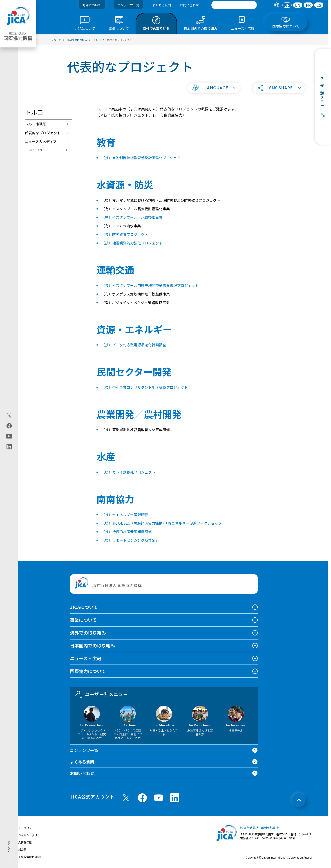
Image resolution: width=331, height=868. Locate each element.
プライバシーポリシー (29, 835)
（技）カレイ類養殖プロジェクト (128, 472)
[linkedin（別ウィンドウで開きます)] (9, 447)
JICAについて (84, 607)
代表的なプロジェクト (43, 133)
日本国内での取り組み (92, 645)
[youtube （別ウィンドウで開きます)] (159, 798)
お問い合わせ (189, 5)
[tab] (276, 5)
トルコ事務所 (36, 124)
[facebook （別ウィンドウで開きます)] (142, 798)
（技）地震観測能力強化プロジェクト (132, 243)
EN (298, 5)
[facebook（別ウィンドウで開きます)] (9, 426)
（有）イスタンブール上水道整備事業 (132, 217)
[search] (234, 5)
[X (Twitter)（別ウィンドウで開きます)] (9, 416)
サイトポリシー (25, 828)
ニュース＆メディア (41, 141)
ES (319, 5)
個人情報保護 (24, 842)
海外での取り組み (88, 633)
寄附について (92, 5)
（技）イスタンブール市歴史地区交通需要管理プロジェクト (150, 285)
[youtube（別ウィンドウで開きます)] (9, 436)
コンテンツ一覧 (128, 5)
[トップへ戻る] (299, 800)
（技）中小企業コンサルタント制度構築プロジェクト (145, 387)
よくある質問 (161, 5)
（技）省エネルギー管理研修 (125, 515)
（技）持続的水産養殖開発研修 (127, 532)
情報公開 (21, 849)
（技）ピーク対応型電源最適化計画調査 (134, 345)
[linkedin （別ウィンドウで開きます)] (175, 798)
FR (308, 5)
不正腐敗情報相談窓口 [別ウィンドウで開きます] (29, 857)
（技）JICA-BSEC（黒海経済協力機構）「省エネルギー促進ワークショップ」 (163, 523)
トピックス (35, 150)
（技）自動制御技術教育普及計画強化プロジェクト (143, 158)
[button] (214, 88)
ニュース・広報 (86, 658)
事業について (83, 620)
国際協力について (88, 671)
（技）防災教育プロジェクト (125, 234)
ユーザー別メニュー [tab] (102, 694)
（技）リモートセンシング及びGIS (130, 540)
